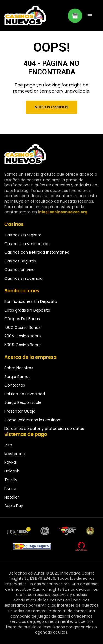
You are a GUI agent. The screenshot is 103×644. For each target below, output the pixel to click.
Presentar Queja (20, 411)
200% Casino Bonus (23, 336)
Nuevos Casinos (51, 107)
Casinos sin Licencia (23, 278)
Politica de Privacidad (25, 394)
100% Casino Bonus (22, 327)
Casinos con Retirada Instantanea (37, 252)
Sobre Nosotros (19, 368)
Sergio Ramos (17, 377)
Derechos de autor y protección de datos (44, 429)
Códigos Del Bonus (22, 319)
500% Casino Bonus (23, 345)
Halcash (12, 471)
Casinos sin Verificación (27, 244)
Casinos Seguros (20, 261)
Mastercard (15, 454)
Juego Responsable (23, 402)
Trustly (11, 480)
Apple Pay (14, 506)
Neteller (12, 497)
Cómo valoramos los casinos (32, 420)
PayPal (11, 462)
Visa (8, 445)
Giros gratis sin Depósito (27, 310)
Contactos (15, 385)
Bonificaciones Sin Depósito (31, 301)
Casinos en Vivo (20, 270)
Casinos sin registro (23, 235)
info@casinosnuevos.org (63, 212)
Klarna (10, 488)
